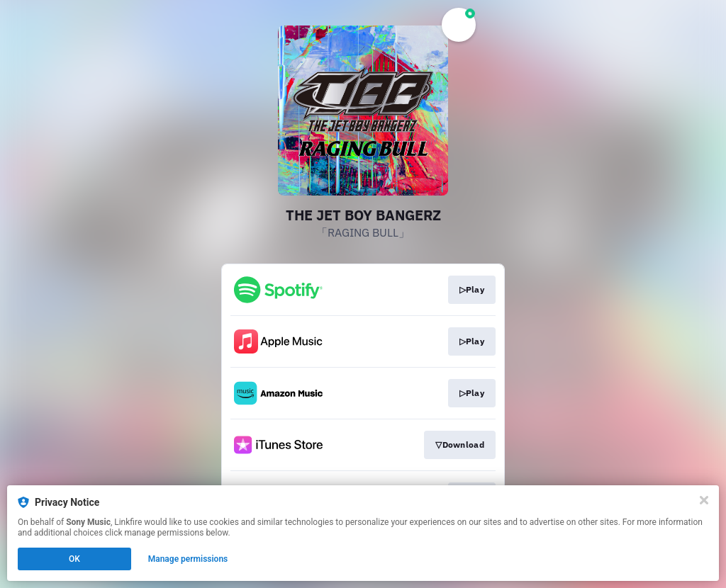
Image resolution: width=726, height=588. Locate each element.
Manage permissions (188, 559)
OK (74, 559)
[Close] (704, 500)
